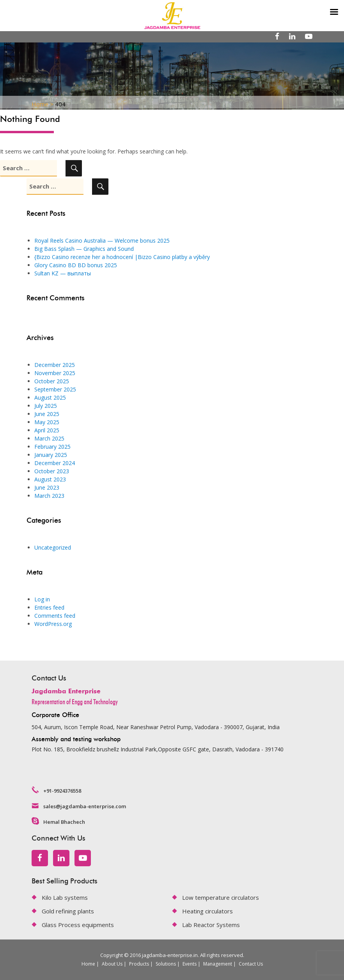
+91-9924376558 (62, 791)
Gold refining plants (68, 911)
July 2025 (46, 406)
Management (218, 964)
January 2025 (51, 455)
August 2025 (50, 397)
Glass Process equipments (78, 925)
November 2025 (55, 373)
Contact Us (251, 964)
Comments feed (55, 616)
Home (88, 964)
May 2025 (47, 422)
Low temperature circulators (221, 897)
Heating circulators (207, 911)
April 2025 (47, 430)
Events (190, 964)
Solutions (166, 964)
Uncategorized (53, 547)
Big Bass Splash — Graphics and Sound (84, 249)
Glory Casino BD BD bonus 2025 (76, 265)
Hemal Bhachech (64, 822)
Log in (42, 599)
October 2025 (52, 381)
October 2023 (52, 471)
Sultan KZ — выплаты (63, 273)
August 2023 (50, 479)
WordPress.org (53, 624)
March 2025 (49, 438)
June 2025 (47, 414)
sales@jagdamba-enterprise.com (85, 806)
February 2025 (52, 447)
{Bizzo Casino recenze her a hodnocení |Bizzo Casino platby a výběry (122, 257)
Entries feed (49, 607)
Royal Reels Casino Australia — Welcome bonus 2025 (102, 241)
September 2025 (55, 389)
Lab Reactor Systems (211, 925)
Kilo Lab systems (65, 897)
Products (139, 964)
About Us (112, 964)
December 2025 (55, 365)
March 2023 (49, 496)
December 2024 (55, 463)
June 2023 (47, 487)
